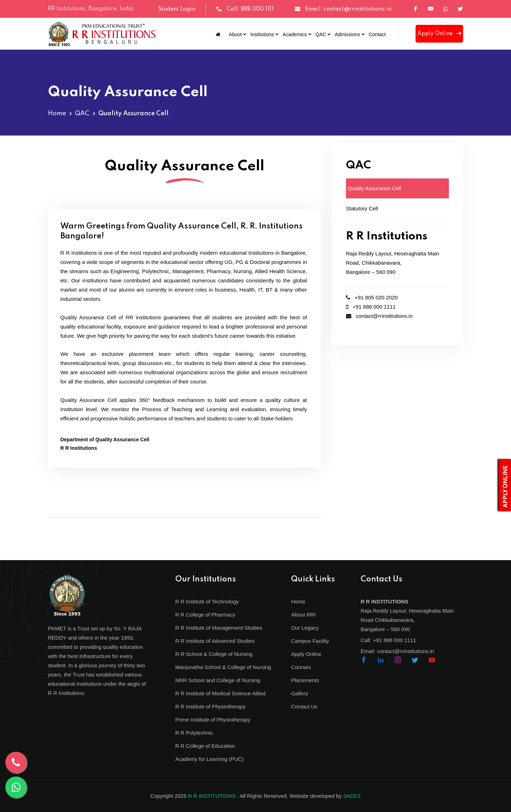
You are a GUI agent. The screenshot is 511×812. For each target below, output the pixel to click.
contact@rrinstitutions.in (379, 316)
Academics (295, 34)
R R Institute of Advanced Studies (215, 641)
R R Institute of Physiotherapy (210, 706)
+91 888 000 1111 (371, 307)
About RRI (303, 615)
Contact (377, 34)
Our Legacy (305, 628)
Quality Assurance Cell (373, 188)
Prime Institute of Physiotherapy (213, 720)
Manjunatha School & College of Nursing (223, 667)
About (235, 34)
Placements (305, 680)
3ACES (352, 796)
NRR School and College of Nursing (218, 680)
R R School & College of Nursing (214, 654)
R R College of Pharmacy (205, 615)
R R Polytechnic (194, 733)
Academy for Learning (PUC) (210, 759)
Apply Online (439, 34)
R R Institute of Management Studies (219, 628)
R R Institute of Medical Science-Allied (220, 693)
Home (57, 114)
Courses (301, 667)
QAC (321, 34)
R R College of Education (205, 746)
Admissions (347, 34)
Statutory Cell (362, 208)
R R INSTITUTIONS (212, 796)
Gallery (300, 693)
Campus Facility (310, 641)
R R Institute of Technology (207, 601)
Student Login (177, 9)
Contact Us (304, 706)
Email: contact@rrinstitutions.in (348, 9)
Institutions (262, 34)
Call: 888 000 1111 (250, 9)
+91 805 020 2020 (372, 297)
